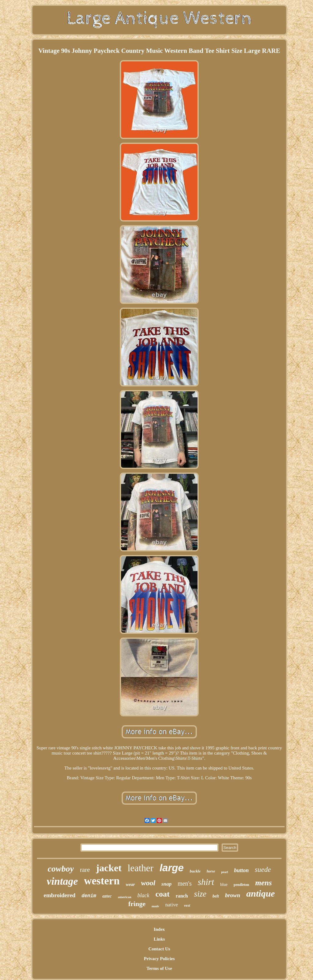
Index (159, 929)
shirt (206, 882)
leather (141, 868)
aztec (107, 896)
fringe (137, 904)
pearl (225, 872)
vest (187, 905)
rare (85, 870)
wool (148, 883)
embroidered (60, 895)
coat (162, 894)
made (155, 906)
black (143, 895)
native (171, 905)
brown (233, 895)
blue (224, 885)
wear (130, 884)
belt (216, 896)
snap (166, 884)
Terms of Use (159, 968)
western (102, 881)
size (200, 894)
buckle (195, 871)
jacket (109, 868)
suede (263, 870)
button (241, 870)
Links (159, 939)
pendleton (241, 885)
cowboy (61, 869)
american (124, 897)
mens (263, 883)
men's (185, 883)
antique (261, 893)
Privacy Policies (159, 959)
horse (211, 871)
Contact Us (159, 949)
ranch (182, 896)
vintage (62, 881)
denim (89, 896)
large (172, 868)
